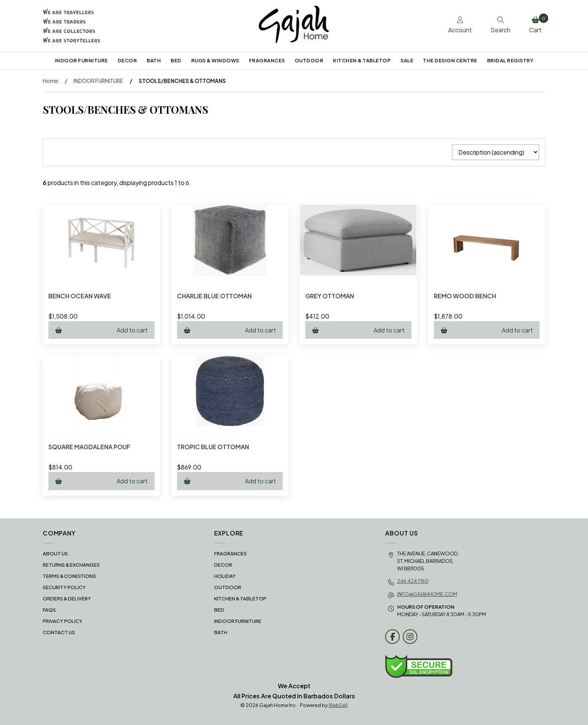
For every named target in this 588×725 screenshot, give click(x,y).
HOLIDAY (225, 576)
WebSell (338, 705)
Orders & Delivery (67, 599)
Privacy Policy (63, 621)
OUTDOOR (309, 60)
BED (176, 60)
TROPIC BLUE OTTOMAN (213, 447)
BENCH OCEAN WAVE (80, 296)
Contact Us (59, 632)
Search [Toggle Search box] (500, 25)
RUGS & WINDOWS (215, 60)
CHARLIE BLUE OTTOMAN (214, 296)
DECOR (127, 60)
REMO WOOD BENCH (465, 296)
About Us (55, 554)
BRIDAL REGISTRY (510, 60)
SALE (407, 60)
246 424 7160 (413, 581)
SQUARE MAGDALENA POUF (89, 447)
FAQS (49, 610)
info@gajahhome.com (427, 594)
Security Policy (64, 587)
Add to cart (101, 330)
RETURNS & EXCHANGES (71, 565)
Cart (537, 24)
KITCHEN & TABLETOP (362, 60)
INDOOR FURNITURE (81, 60)
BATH (154, 60)
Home (50, 81)
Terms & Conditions (69, 576)
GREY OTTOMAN (330, 296)
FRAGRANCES (267, 60)
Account (460, 25)
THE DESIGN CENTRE (450, 60)
